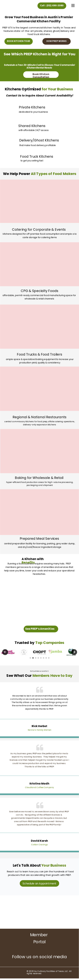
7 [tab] (46, 658)
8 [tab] (49, 658)
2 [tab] (33, 658)
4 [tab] (38, 658)
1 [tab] (30, 658)
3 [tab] (36, 658)
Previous (5, 652)
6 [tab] (44, 658)
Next (74, 652)
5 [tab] (41, 658)
